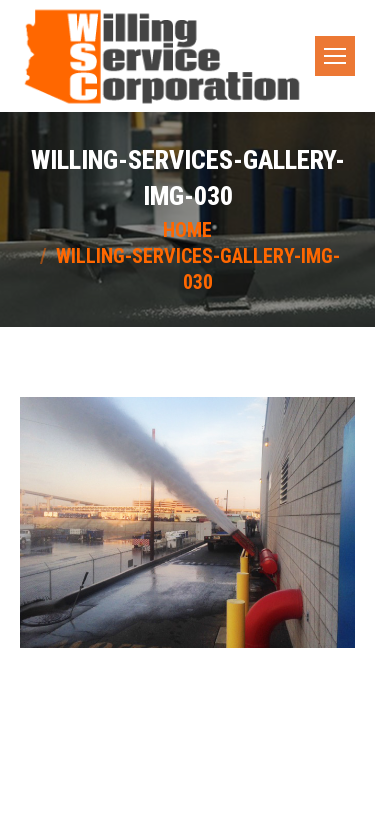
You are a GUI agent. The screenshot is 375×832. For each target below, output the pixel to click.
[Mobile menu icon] (335, 56)
